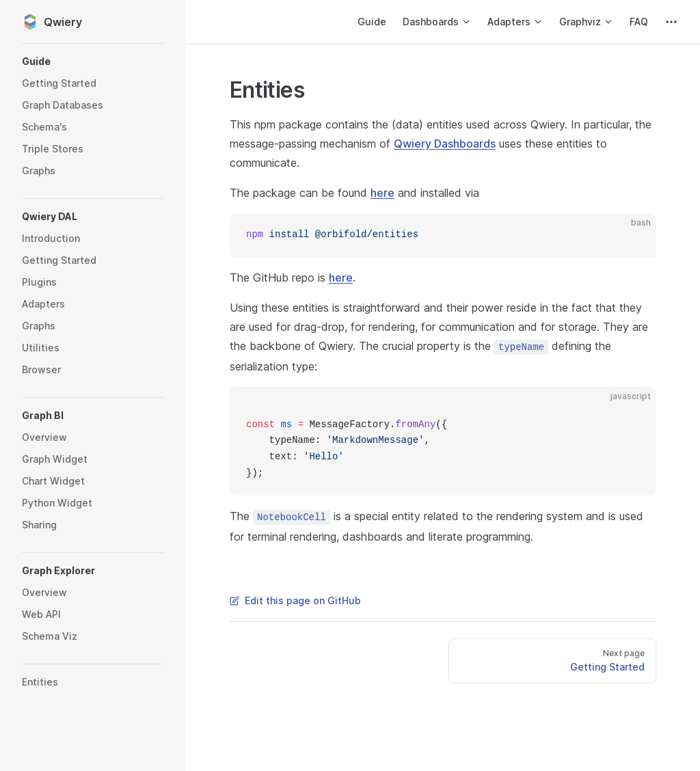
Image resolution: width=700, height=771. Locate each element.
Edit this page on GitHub (295, 600)
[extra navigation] (671, 22)
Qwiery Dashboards (445, 144)
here (382, 193)
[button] (93, 62)
